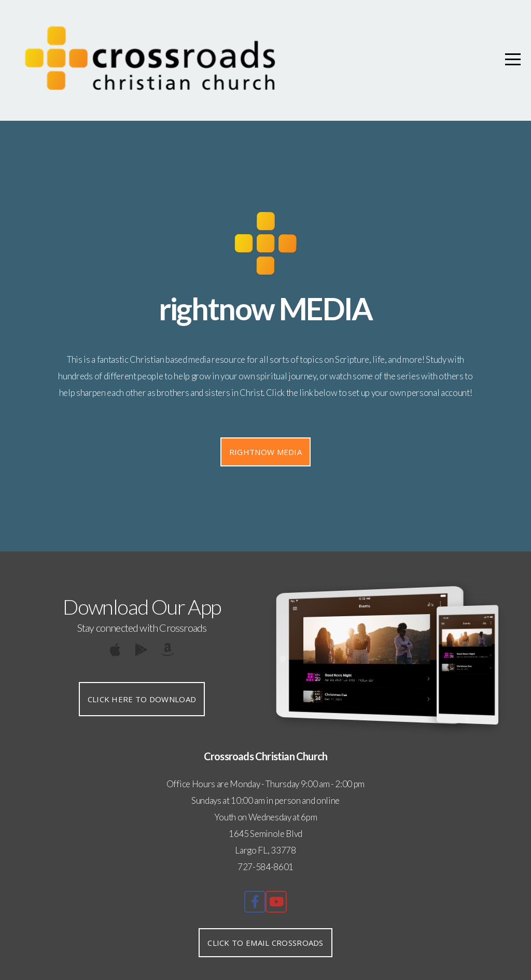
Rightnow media (265, 452)
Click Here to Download (142, 699)
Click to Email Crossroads (265, 943)
